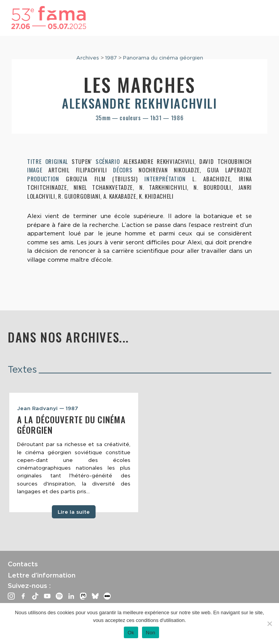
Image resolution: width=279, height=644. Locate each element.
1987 (111, 58)
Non (151, 633)
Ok (131, 633)
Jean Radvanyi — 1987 (48, 408)
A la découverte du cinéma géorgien (71, 425)
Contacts (23, 564)
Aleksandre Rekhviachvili (139, 103)
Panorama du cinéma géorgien (163, 58)
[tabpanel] (74, 452)
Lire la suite (74, 512)
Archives (88, 58)
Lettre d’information (42, 575)
